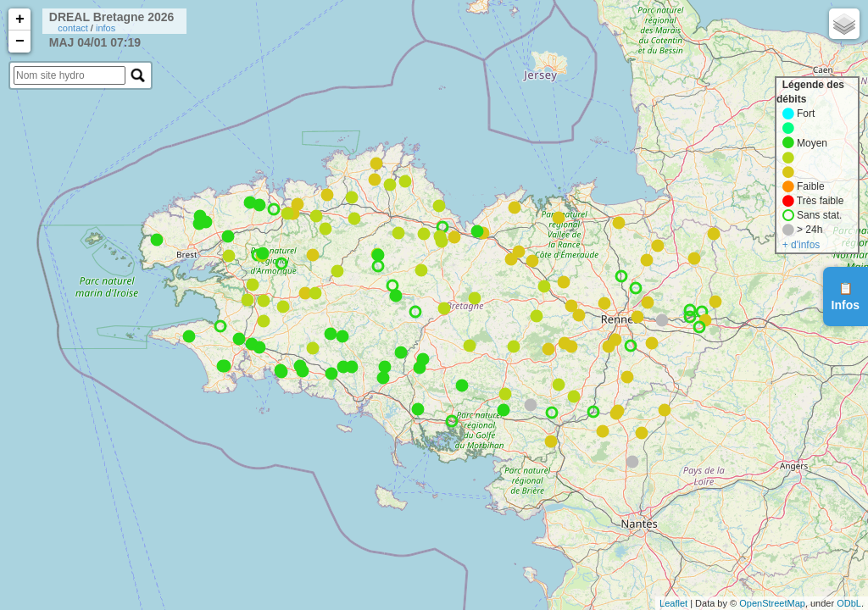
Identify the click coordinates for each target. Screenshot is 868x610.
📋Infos (846, 297)
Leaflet (673, 603)
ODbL (849, 603)
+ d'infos (801, 245)
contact (72, 28)
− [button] (20, 42)
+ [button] (20, 19)
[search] (70, 75)
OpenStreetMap (772, 603)
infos (106, 28)
